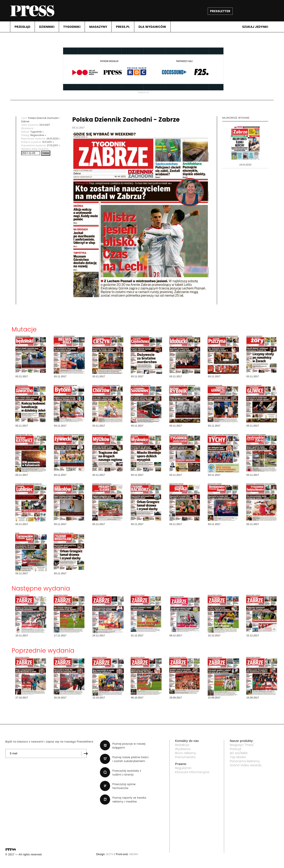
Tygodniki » (37, 132)
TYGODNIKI (72, 27)
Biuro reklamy (186, 753)
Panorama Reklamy (245, 761)
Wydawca (183, 749)
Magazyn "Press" (242, 745)
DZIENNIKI (47, 27)
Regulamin (183, 768)
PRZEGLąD (22, 27)
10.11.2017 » (48, 142)
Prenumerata (185, 757)
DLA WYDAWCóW (152, 27)
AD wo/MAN (239, 753)
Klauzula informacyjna (192, 772)
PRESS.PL (123, 27)
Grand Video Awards (246, 765)
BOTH (110, 854)
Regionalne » (38, 135)
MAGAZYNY (98, 27)
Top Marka (238, 757)
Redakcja (182, 745)
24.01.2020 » (53, 139)
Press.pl (235, 749)
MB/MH (134, 854)
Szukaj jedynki (255, 27)
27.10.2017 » (53, 145)
